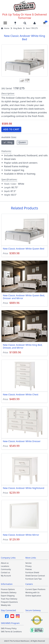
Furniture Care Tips (34, 579)
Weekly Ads (6, 605)
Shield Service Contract (35, 576)
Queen (22, 142)
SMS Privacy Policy (9, 628)
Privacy (28, 566)
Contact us (5, 572)
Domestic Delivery (9, 592)
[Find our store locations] (15, 23)
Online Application (33, 596)
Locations (5, 566)
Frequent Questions (9, 602)
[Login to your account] (35, 23)
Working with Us (32, 592)
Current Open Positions (35, 589)
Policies (29, 569)
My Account (6, 576)
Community (6, 569)
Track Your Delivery (9, 599)
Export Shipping (8, 596)
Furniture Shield (32, 572)
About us (5, 563)
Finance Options (8, 589)
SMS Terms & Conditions (11, 632)
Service (28, 563)
